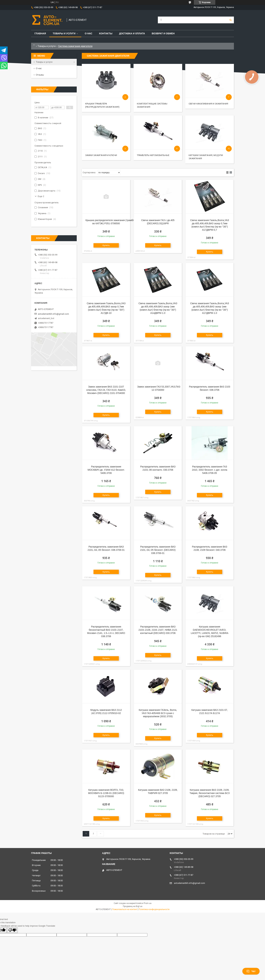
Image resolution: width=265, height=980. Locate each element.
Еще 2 (41, 196)
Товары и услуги (64, 33)
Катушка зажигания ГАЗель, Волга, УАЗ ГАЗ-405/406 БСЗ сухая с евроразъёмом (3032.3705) (158, 713)
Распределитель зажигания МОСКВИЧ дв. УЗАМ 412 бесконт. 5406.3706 (106, 470)
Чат (251, 971)
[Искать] (231, 20)
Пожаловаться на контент (125, 909)
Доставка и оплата (132, 33)
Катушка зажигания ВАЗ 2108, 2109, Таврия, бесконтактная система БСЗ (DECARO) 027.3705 (210, 793)
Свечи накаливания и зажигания (208, 104)
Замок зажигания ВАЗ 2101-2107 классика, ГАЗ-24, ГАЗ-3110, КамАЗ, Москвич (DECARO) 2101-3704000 (106, 390)
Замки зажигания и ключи (101, 155)
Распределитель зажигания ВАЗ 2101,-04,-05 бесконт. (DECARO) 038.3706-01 (158, 550)
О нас (88, 33)
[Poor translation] (12, 930)
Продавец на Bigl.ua (133, 906)
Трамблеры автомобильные (153, 155)
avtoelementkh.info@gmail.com (53, 314)
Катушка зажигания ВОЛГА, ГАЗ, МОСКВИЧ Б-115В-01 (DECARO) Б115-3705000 (106, 793)
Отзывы (40, 75)
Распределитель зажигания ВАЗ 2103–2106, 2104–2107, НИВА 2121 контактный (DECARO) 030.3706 (158, 630)
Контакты (106, 33)
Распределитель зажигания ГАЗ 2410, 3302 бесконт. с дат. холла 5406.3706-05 (210, 470)
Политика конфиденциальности (154, 909)
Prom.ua (148, 903)
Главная (40, 33)
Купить (106, 245)
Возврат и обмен (163, 33)
